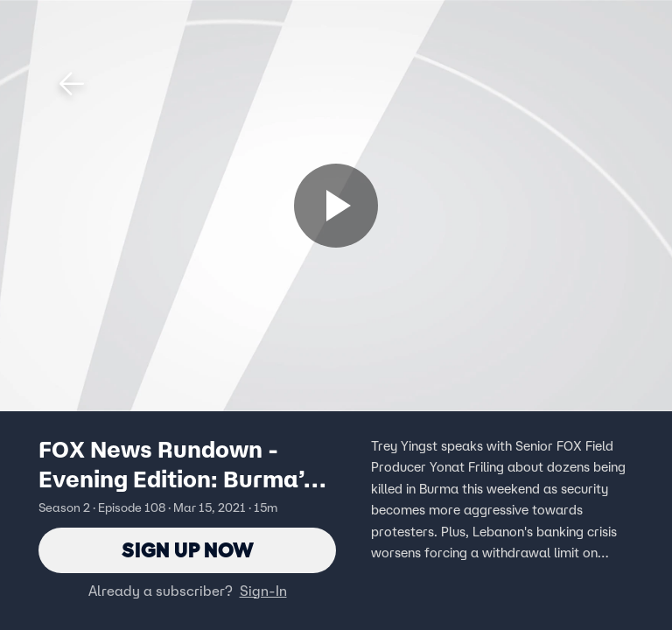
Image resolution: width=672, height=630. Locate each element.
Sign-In (263, 591)
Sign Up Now (188, 550)
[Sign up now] (336, 206)
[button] (72, 84)
